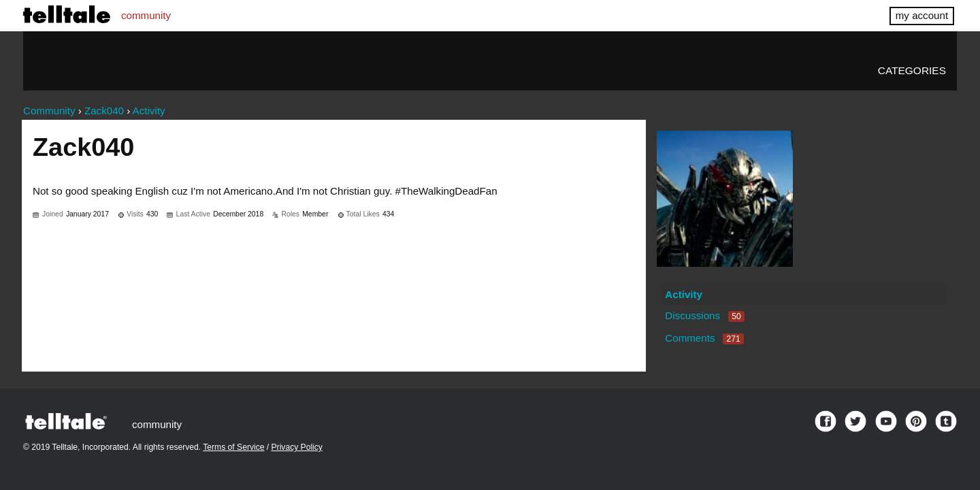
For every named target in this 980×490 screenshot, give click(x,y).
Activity (684, 294)
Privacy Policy (297, 447)
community (146, 15)
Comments (704, 338)
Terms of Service (233, 447)
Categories (912, 70)
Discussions (704, 315)
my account (922, 15)
